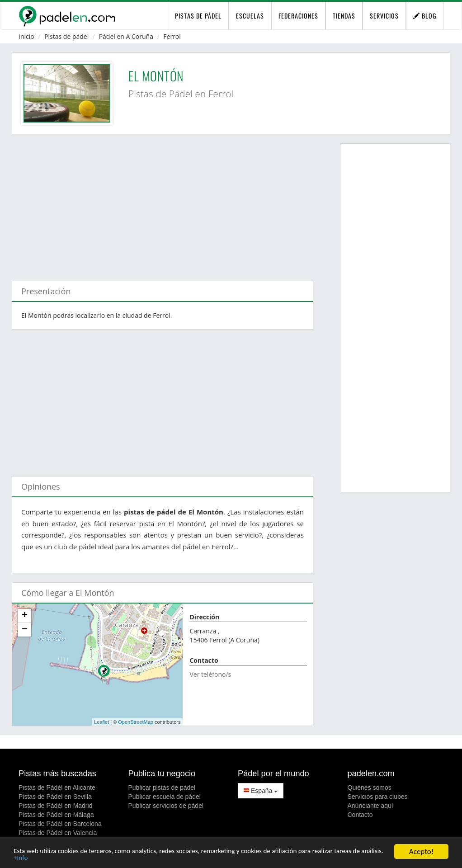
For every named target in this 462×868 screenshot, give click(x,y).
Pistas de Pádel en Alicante (57, 788)
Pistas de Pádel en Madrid (55, 806)
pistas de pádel (198, 16)
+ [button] (25, 616)
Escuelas (250, 16)
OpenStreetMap (136, 722)
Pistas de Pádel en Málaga (56, 815)
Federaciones (298, 16)
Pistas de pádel (66, 36)
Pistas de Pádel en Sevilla (55, 797)
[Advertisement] (163, 203)
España (261, 791)
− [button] (25, 630)
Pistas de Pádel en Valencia (58, 833)
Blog (425, 16)
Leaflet (101, 722)
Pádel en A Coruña (126, 36)
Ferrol (172, 36)
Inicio (26, 36)
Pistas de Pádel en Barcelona (60, 824)
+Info (78, 858)
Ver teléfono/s (210, 674)
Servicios (384, 16)
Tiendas (344, 16)
